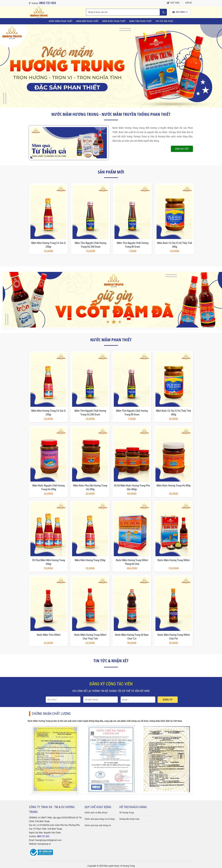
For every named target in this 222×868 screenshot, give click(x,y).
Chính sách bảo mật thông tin (98, 825)
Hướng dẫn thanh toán (129, 819)
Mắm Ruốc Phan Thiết (114, 21)
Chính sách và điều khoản (96, 813)
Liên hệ (187, 3)
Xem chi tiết (182, 149)
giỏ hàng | (180, 12)
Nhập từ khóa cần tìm (163, 12)
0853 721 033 (43, 836)
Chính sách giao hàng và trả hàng (100, 819)
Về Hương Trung (127, 813)
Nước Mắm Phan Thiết (61, 21)
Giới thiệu (173, 3)
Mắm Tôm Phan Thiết (141, 21)
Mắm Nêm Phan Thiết (87, 21)
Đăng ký (168, 700)
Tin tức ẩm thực (164, 21)
